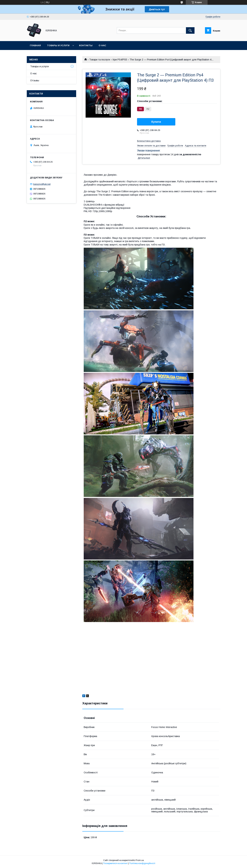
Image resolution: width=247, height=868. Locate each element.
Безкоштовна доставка (149, 141)
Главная (35, 45)
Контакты (86, 45)
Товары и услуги (58, 45)
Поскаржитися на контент (115, 863)
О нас (102, 45)
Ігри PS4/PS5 (120, 60)
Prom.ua (140, 860)
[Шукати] (190, 30)
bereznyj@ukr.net (42, 184)
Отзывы (35, 80)
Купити (156, 122)
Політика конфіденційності (142, 863)
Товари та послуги (100, 60)
